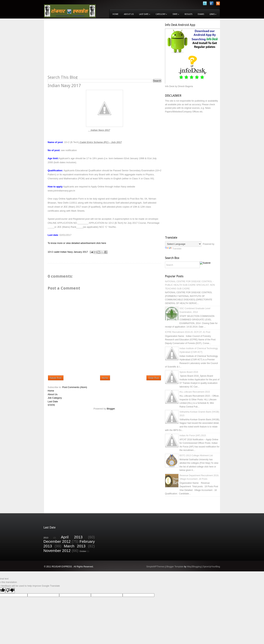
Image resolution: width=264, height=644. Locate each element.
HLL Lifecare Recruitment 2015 (195, 392)
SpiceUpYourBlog (211, 567)
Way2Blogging (194, 567)
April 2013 (72, 537)
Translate (173, 249)
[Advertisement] (78, 49)
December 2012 (57, 541)
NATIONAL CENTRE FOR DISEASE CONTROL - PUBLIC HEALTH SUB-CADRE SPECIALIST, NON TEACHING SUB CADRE (190, 285)
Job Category (55, 398)
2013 (46, 538)
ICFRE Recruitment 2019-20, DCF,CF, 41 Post (188, 332)
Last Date (145, 14)
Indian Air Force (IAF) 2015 (193, 436)
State (176, 14)
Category (161, 14)
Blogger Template (175, 567)
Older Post (154, 378)
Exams (201, 14)
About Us (129, 14)
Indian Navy (66, 252)
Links (213, 14)
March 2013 (75, 546)
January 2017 (81, 252)
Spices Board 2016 (189, 372)
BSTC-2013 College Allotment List (196, 455)
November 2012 (57, 551)
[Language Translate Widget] (183, 244)
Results (188, 14)
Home (115, 14)
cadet (57, 252)
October (83, 551)
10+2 (50, 252)
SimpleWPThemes (155, 567)
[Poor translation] (10, 590)
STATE (51, 405)
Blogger (111, 409)
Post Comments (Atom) (75, 387)
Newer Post (56, 378)
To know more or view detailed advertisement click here (77, 243)
